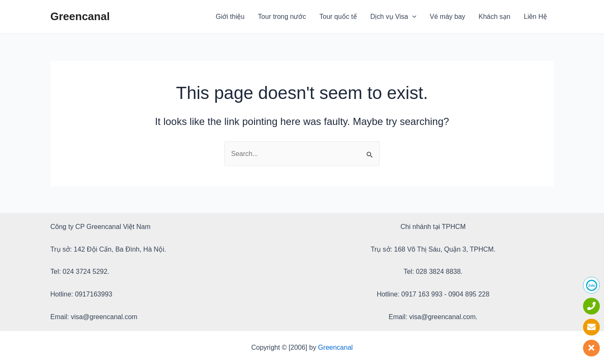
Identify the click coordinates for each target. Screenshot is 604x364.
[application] (412, 17)
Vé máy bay (448, 17)
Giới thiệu (230, 17)
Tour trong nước (282, 17)
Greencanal (80, 16)
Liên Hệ (535, 17)
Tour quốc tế (338, 17)
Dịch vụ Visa (393, 17)
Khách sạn (495, 17)
